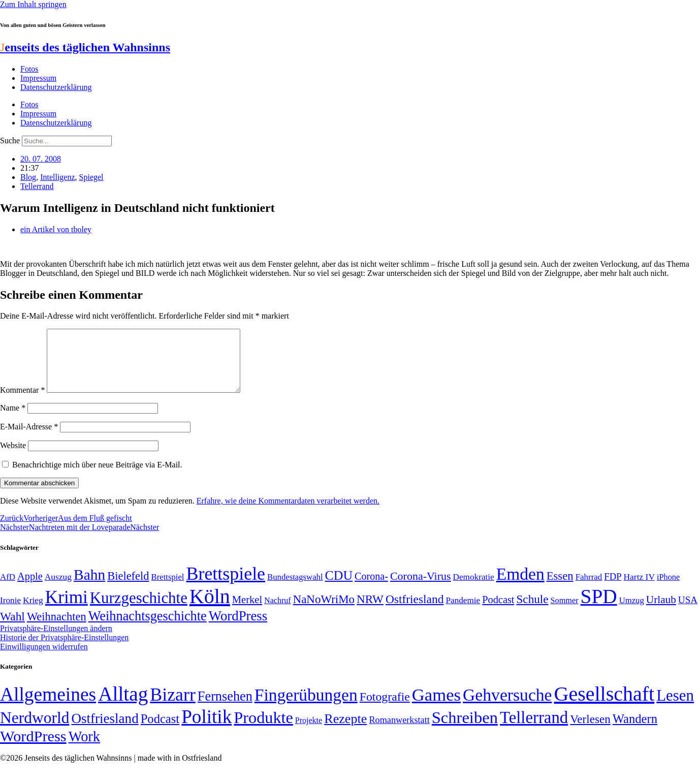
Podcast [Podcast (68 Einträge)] (498, 612)
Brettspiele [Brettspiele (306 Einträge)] (226, 586)
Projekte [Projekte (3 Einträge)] (309, 732)
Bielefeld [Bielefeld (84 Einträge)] (128, 588)
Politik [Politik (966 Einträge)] (206, 729)
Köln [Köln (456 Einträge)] (210, 608)
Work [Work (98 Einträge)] (84, 749)
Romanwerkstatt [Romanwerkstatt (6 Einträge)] (399, 732)
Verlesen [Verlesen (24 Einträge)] (590, 731)
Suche (10, 140)
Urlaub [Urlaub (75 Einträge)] (661, 612)
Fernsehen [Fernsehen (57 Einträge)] (225, 709)
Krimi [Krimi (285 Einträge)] (67, 609)
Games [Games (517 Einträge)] (436, 707)
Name (13, 420)
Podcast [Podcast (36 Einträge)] (160, 731)
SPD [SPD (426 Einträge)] (599, 608)
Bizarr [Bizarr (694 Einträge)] (173, 707)
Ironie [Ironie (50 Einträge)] (10, 613)
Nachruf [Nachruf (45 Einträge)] (277, 613)
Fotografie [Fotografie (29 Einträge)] (385, 709)
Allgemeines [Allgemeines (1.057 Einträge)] (48, 707)
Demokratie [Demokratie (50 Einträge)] (474, 589)
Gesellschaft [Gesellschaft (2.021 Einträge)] (604, 706)
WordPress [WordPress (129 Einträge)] (238, 628)
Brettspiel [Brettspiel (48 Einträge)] (168, 589)
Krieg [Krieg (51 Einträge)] (33, 612)
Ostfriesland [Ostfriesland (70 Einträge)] (105, 731)
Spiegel (91, 177)
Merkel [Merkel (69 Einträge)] (247, 612)
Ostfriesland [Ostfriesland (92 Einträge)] (415, 611)
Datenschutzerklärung (56, 87)
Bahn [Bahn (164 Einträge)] (89, 587)
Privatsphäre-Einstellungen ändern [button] (56, 640)
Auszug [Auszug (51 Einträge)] (58, 589)
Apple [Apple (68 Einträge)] (30, 588)
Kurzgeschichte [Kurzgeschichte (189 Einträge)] (139, 610)
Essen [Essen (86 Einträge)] (560, 588)
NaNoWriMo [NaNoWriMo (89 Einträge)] (324, 612)
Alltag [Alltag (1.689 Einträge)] (123, 706)
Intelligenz (57, 177)
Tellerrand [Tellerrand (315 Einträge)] (534, 730)
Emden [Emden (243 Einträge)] (520, 586)
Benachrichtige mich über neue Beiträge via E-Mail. (97, 477)
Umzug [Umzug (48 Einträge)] (632, 613)
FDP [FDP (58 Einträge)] (613, 589)
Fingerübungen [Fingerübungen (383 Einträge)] (306, 707)
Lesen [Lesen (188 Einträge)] (675, 708)
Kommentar (22, 402)
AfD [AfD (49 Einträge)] (8, 589)
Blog (28, 177)
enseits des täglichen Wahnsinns (85, 47)
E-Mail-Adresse (29, 439)
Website (13, 458)
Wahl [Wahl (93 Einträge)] (12, 629)
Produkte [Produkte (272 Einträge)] (263, 730)
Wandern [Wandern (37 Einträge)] (635, 731)
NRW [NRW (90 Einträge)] (370, 611)
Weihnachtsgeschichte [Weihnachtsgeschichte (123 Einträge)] (148, 628)
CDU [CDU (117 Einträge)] (339, 588)
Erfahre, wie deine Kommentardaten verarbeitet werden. (288, 513)
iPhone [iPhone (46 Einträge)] (668, 589)
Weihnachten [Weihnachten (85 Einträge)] (57, 629)
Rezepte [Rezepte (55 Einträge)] (345, 731)
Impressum (38, 78)
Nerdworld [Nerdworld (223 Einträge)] (35, 730)
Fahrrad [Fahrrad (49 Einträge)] (589, 589)
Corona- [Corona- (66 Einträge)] (371, 588)
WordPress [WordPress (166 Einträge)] (33, 748)
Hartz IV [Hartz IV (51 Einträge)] (639, 589)
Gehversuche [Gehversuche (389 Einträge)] (507, 707)
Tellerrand (37, 186)
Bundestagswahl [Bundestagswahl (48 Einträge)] (295, 589)
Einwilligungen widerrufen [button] (44, 659)
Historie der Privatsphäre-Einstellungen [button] (64, 650)
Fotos (29, 69)
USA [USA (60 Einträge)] (688, 612)
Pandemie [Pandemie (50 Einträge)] (463, 613)
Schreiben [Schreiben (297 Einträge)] (465, 730)
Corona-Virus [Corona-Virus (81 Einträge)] (421, 588)
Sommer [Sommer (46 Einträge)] (565, 613)
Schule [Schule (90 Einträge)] (532, 611)
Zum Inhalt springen (33, 4)
